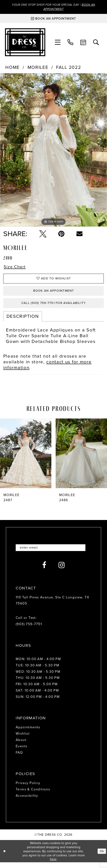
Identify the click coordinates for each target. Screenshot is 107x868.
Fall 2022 (68, 68)
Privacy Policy (28, 789)
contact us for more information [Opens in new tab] (47, 370)
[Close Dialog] (5, 857)
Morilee (38, 68)
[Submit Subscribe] (87, 553)
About (21, 746)
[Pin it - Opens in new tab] (61, 235)
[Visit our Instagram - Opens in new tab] (62, 571)
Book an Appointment (54, 294)
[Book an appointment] (53, 20)
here (53, 865)
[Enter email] (53, 553)
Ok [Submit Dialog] (102, 857)
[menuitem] (58, 43)
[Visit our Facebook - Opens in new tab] (44, 571)
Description (23, 321)
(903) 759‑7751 (29, 630)
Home (13, 68)
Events (22, 752)
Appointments (28, 733)
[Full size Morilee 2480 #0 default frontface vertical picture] (53, 151)
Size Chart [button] (16, 268)
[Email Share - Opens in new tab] (79, 235)
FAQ (19, 758)
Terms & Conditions (33, 795)
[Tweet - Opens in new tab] (43, 235)
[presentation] (26, 458)
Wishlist (23, 739)
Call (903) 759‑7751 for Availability (54, 307)
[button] (58, 43)
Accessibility (27, 801)
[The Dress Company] (25, 43)
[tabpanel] (53, 151)
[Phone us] (70, 43)
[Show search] (96, 43)
